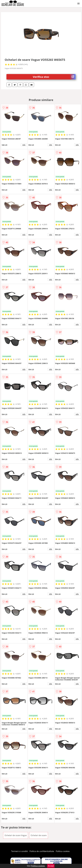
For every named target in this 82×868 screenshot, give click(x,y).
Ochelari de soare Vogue (16, 835)
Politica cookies (63, 851)
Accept (51, 866)
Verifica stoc (54, 77)
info (24, 145)
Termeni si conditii (20, 851)
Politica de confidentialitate (42, 851)
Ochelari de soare (39, 835)
